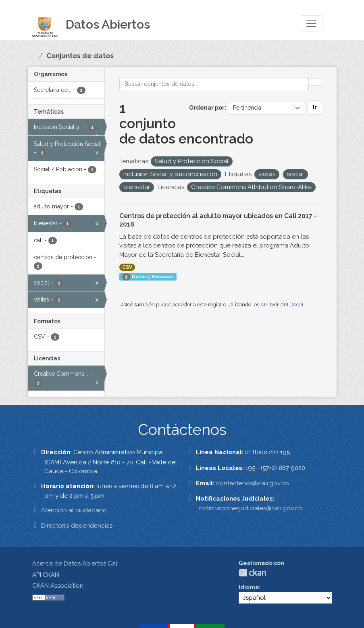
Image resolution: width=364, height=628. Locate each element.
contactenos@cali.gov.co (253, 483)
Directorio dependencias (77, 526)
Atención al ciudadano (74, 510)
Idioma (249, 587)
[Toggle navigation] (311, 23)
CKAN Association (58, 586)
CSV (127, 267)
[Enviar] (315, 82)
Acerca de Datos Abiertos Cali (75, 564)
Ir (315, 107)
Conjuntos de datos (80, 56)
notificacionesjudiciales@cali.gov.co (251, 508)
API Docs (291, 305)
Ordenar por (207, 108)
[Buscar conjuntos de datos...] (214, 84)
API (264, 305)
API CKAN (46, 575)
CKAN (252, 573)
